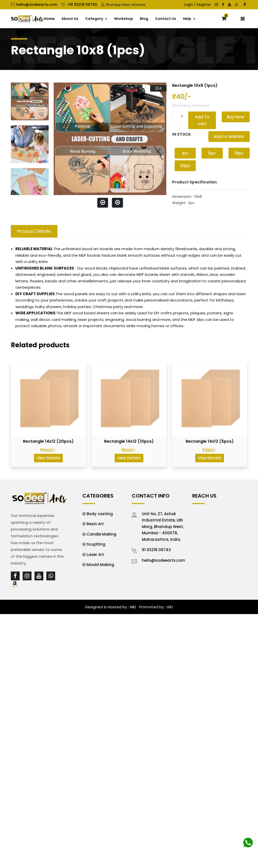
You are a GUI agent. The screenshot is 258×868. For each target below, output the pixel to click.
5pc (212, 153)
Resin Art (95, 524)
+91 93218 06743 (82, 5)
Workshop (124, 19)
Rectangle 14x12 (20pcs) (48, 441)
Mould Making (100, 565)
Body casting (100, 514)
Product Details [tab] (34, 231)
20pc (185, 166)
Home (49, 19)
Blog (144, 19)
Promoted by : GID (155, 607)
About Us (70, 19)
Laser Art (95, 555)
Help (187, 19)
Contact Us (166, 19)
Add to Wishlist (229, 137)
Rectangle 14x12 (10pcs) (129, 441)
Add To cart (202, 120)
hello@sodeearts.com (37, 5)
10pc (239, 153)
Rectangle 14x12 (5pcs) (210, 441)
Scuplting (96, 544)
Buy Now (236, 117)
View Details (48, 458)
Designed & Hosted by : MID (111, 607)
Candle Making (102, 534)
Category (94, 19)
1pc (185, 153)
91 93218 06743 (156, 550)
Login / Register (197, 5)
